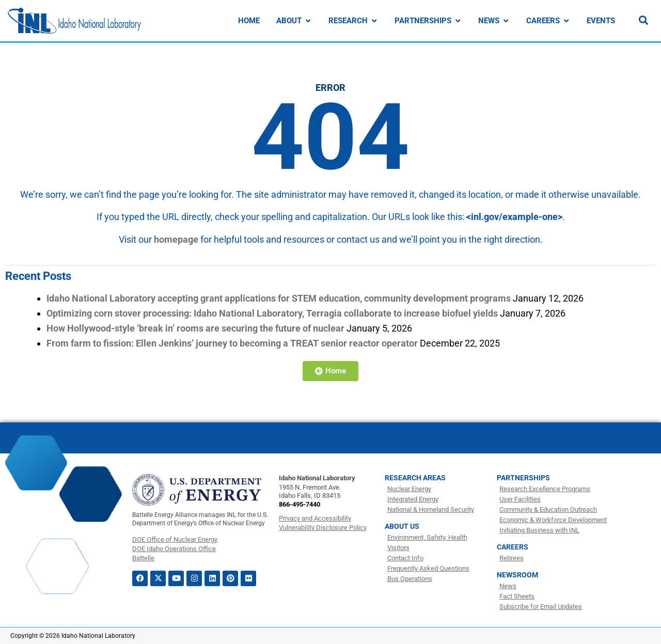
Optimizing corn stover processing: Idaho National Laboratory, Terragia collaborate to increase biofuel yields (272, 313)
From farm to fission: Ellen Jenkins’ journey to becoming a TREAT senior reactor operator (232, 343)
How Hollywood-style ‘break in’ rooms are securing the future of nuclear (195, 328)
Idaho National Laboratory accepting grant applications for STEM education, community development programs (279, 298)
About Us (402, 526)
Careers (513, 547)
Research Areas (415, 478)
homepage (176, 239)
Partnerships (523, 478)
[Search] (643, 20)
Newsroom (517, 575)
